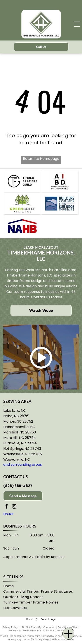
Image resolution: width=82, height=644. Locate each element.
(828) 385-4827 (18, 486)
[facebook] (7, 507)
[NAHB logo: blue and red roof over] (22, 226)
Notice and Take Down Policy (25, 630)
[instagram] (14, 507)
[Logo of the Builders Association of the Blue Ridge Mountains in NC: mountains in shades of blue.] (60, 204)
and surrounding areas (23, 464)
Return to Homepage (41, 159)
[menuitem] (12, 586)
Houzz (8, 514)
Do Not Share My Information (39, 627)
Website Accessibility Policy (58, 630)
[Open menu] (77, 24)
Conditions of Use (68, 627)
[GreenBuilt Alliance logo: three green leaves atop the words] (22, 204)
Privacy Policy (10, 627)
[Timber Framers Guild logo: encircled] (22, 181)
